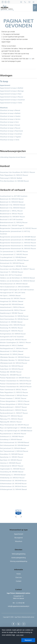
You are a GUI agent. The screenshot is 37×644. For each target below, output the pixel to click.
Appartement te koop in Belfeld (12, 88)
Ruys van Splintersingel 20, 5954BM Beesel (16, 431)
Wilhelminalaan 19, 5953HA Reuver (13, 487)
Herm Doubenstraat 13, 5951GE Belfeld (15, 287)
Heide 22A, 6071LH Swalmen (11, 275)
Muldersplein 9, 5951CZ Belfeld (12, 346)
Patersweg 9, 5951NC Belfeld (11, 178)
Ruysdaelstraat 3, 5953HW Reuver (13, 434)
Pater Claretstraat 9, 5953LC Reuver (14, 390)
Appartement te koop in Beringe (12, 91)
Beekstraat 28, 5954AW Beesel (12, 199)
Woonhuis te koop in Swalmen (11, 134)
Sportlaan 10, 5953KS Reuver (11, 460)
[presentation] (16, 517)
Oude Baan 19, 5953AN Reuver (12, 369)
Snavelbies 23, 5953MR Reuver (12, 454)
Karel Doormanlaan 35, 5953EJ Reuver (14, 319)
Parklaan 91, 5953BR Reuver (11, 375)
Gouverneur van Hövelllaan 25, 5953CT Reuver (17, 269)
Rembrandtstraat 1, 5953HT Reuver (13, 407)
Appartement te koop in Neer (11, 94)
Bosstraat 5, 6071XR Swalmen (11, 220)
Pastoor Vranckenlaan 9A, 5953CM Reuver (16, 387)
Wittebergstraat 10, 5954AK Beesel (13, 490)
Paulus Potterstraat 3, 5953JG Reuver (14, 396)
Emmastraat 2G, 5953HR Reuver (12, 263)
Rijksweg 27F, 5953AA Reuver (11, 416)
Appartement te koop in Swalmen (12, 100)
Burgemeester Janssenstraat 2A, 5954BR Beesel (18, 240)
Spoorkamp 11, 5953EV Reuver (12, 457)
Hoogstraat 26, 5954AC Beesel (12, 302)
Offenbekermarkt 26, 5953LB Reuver (14, 363)
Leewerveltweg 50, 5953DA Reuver (13, 340)
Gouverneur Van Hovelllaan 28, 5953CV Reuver (18, 172)
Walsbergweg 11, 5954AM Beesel (13, 475)
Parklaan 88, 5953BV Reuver (11, 372)
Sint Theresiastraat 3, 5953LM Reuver (14, 451)
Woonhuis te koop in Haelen (10, 116)
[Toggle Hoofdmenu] (35, 8)
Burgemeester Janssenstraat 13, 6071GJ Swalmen (15, 233)
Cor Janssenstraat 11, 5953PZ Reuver (14, 252)
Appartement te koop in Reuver (12, 97)
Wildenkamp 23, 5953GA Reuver (12, 478)
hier (30, 59)
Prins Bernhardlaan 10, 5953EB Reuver (14, 181)
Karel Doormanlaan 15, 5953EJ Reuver (14, 316)
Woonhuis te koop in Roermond (11, 131)
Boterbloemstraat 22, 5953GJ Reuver (14, 223)
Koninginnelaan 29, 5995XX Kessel (13, 334)
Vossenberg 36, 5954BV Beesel (12, 472)
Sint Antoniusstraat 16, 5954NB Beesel (15, 443)
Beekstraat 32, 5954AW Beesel (12, 202)
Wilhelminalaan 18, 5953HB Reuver (13, 484)
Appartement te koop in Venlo (11, 103)
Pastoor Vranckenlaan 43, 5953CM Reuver (16, 381)
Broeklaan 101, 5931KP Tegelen (12, 226)
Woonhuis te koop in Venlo (10, 140)
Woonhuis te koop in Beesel (10, 110)
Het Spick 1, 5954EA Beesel (10, 296)
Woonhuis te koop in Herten (10, 119)
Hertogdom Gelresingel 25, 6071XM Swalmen (17, 290)
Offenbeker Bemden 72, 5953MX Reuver (15, 360)
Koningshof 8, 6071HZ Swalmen (12, 337)
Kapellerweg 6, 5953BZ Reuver (12, 313)
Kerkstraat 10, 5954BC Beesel (11, 322)
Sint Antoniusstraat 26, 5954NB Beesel (15, 445)
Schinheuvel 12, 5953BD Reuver (12, 437)
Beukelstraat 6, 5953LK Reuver (12, 214)
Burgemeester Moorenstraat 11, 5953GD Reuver (18, 243)
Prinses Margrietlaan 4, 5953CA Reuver (15, 404)
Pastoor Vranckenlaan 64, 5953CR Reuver (16, 384)
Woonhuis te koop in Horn (9, 122)
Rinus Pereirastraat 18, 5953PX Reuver (15, 425)
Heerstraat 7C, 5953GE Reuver (11, 272)
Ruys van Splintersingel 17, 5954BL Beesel (16, 428)
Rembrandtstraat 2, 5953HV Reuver (13, 410)
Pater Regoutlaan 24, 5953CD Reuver (14, 175)
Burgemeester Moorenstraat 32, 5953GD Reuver (18, 246)
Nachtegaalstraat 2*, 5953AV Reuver (14, 349)
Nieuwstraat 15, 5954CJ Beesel (12, 354)
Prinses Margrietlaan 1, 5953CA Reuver (15, 401)
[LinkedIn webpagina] (6, 2)
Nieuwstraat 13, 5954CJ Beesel (12, 351)
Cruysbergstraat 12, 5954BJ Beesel (13, 257)
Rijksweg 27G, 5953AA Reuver (11, 419)
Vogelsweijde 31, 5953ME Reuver (12, 469)
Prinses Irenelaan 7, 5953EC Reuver (13, 399)
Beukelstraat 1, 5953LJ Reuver (11, 211)
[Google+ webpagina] (9, 2)
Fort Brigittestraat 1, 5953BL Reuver (14, 266)
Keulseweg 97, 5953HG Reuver (12, 331)
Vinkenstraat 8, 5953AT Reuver (12, 466)
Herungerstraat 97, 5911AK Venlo (13, 293)
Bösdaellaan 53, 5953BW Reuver (12, 217)
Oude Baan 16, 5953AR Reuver (12, 366)
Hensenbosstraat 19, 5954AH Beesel (14, 284)
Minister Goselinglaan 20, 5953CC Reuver (15, 343)
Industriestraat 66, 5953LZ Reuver (13, 310)
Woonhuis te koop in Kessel (10, 125)
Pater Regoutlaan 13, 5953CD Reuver (14, 393)
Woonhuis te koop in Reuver (10, 128)
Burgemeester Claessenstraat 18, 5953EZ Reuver (18, 228)
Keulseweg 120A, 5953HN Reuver (13, 325)
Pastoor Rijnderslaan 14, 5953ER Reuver (15, 378)
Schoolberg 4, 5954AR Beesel (11, 440)
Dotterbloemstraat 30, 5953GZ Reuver (14, 260)
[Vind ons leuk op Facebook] (3, 2)
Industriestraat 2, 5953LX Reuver (12, 307)
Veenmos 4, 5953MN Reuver (11, 463)
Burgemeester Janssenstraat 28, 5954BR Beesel (18, 237)
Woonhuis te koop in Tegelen (11, 137)
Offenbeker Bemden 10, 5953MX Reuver (15, 357)
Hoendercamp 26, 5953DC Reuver (13, 299)
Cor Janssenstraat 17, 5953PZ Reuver (14, 255)
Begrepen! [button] (28, 640)
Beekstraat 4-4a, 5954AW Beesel (13, 205)
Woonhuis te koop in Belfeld (10, 113)
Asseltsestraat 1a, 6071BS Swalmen (14, 196)
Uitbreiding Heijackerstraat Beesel (13, 157)
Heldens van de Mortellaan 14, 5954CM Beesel (17, 278)
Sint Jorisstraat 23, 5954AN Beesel (13, 448)
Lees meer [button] (20, 635)
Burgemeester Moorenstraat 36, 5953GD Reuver (18, 249)
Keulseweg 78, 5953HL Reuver (11, 328)
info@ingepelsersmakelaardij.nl (19, 606)
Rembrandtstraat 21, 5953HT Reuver (14, 413)
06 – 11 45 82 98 (19, 603)
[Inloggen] (21, 2)
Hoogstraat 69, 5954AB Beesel (12, 305)
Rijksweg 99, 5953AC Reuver (11, 422)
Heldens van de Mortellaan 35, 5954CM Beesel (17, 281)
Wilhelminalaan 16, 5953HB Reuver (13, 481)
